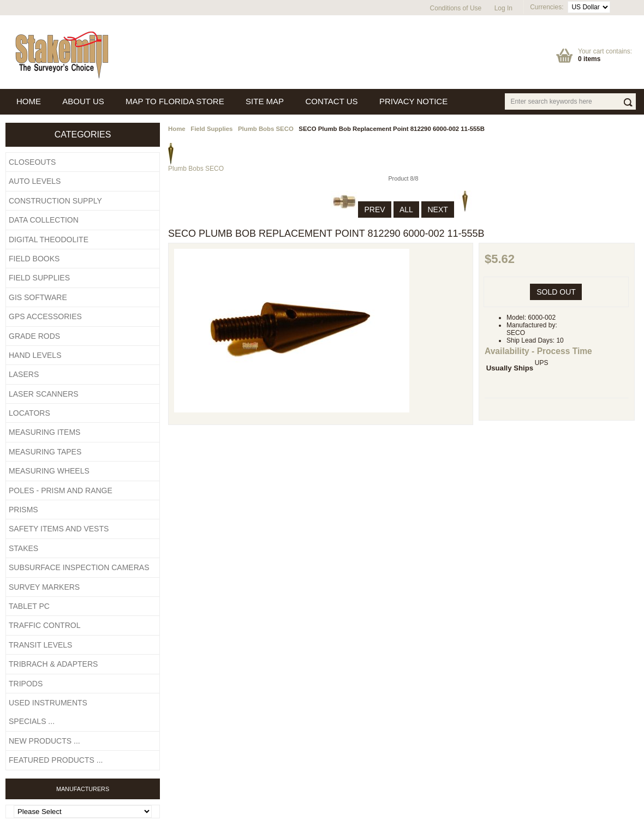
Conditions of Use (456, 8)
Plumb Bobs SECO (266, 129)
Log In (503, 8)
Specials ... (32, 721)
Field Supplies (211, 129)
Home (177, 129)
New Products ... (44, 741)
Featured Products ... (56, 760)
